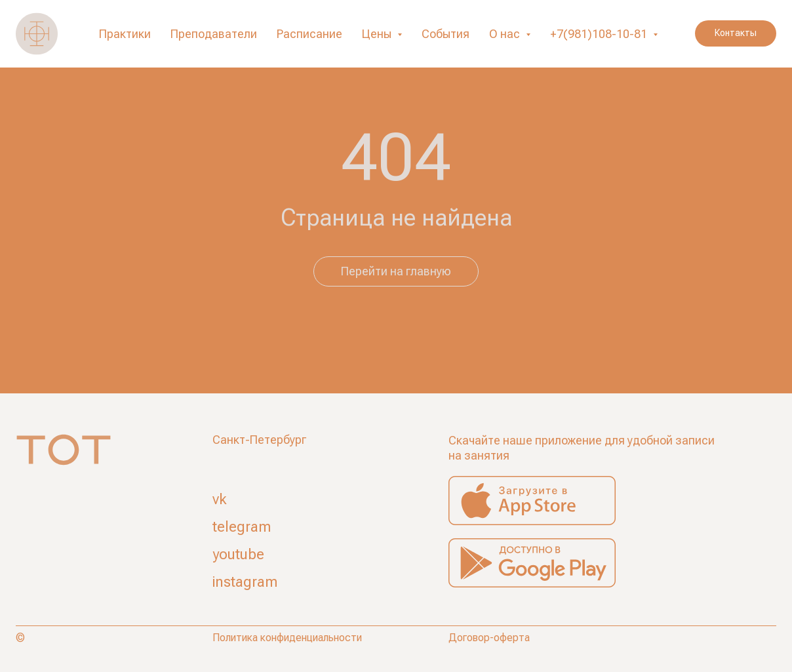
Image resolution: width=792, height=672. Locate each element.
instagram (245, 582)
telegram (242, 527)
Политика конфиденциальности (287, 638)
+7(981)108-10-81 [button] (600, 34)
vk (220, 499)
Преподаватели (214, 34)
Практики (125, 34)
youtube (238, 554)
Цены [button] (378, 34)
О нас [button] (506, 34)
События (445, 34)
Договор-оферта (489, 638)
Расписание (309, 34)
